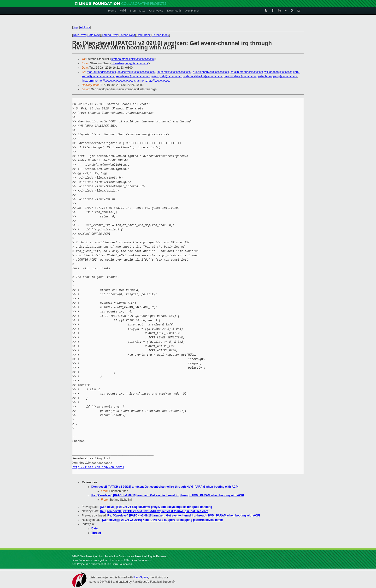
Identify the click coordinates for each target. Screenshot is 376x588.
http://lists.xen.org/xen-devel (98, 467)
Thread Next (127, 35)
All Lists (85, 27)
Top (75, 27)
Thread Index (161, 35)
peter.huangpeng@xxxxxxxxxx (277, 76)
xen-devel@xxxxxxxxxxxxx (133, 76)
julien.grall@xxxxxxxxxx (166, 76)
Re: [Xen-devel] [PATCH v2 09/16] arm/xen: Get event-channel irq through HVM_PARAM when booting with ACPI (168, 495)
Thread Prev (110, 35)
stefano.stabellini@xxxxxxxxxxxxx (133, 59)
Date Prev (79, 35)
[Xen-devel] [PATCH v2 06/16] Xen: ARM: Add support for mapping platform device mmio (162, 520)
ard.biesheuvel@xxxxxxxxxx (211, 72)
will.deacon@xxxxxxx (278, 72)
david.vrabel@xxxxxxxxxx (240, 76)
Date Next (94, 35)
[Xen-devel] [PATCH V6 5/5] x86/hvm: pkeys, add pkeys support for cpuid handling (156, 507)
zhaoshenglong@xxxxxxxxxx (130, 63)
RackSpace (141, 577)
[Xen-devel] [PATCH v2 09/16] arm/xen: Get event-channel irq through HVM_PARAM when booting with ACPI (165, 487)
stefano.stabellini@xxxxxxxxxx (203, 76)
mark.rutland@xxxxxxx (101, 72)
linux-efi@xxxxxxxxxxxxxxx (174, 72)
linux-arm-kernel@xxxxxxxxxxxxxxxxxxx (107, 81)
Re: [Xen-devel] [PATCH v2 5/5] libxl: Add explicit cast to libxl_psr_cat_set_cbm (154, 511)
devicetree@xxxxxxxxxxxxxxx (136, 72)
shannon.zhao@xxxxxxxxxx (152, 81)
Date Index (144, 35)
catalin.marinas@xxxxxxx (247, 72)
